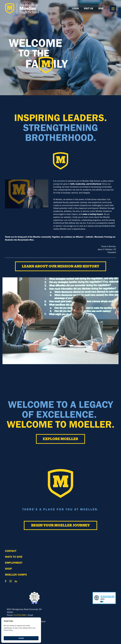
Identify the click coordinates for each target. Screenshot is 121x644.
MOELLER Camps (16, 575)
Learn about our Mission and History (61, 266)
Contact (11, 551)
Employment (14, 563)
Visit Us (89, 8)
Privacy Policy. (8, 630)
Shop (8, 569)
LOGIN (75, 8)
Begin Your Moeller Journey (60, 525)
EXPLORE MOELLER (60, 439)
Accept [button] (21, 638)
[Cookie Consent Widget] (21, 630)
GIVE (101, 8)
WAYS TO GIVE (14, 557)
